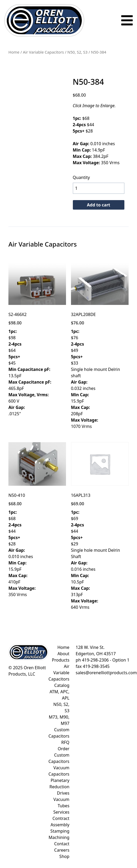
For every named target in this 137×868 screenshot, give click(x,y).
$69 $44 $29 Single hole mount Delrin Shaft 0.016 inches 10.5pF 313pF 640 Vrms (100, 526)
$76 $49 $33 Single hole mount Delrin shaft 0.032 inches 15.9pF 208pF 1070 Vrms (100, 346)
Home (14, 52)
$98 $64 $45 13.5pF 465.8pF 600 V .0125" (37, 339)
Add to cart (99, 205)
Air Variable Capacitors (43, 52)
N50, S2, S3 (77, 52)
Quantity (81, 177)
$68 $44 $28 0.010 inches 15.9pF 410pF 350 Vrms (37, 520)
